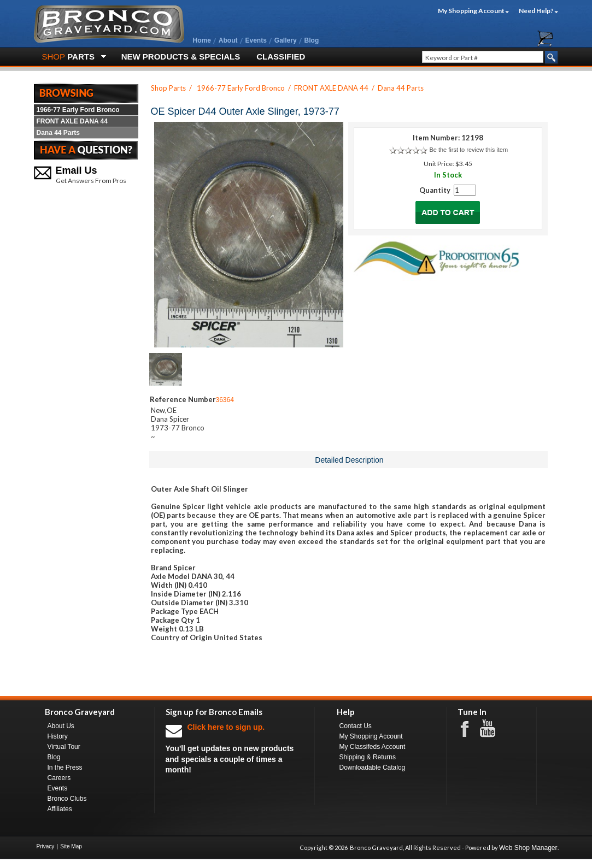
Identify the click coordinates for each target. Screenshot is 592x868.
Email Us (77, 170)
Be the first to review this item (468, 150)
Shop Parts (168, 88)
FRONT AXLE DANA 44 (72, 121)
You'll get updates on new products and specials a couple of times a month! (235, 748)
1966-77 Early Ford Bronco (78, 110)
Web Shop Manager (528, 848)
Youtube (493, 729)
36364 (225, 400)
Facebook (470, 728)
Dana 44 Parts (58, 133)
